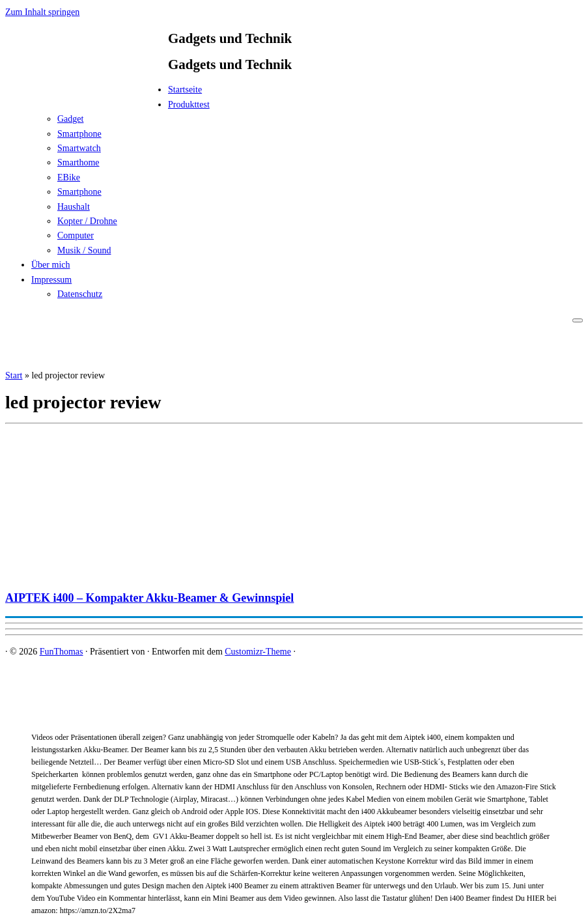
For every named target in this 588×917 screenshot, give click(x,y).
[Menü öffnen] (578, 320)
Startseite (185, 90)
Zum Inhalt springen (42, 12)
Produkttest (189, 105)
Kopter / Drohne (87, 221)
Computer (76, 235)
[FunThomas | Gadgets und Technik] (87, 93)
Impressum (51, 280)
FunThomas (62, 652)
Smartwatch (79, 148)
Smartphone (79, 134)
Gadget (70, 119)
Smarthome (78, 162)
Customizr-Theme (258, 652)
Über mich (50, 265)
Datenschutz (80, 294)
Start (14, 375)
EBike (69, 177)
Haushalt (74, 207)
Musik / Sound (84, 250)
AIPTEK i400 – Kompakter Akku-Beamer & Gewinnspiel (149, 598)
